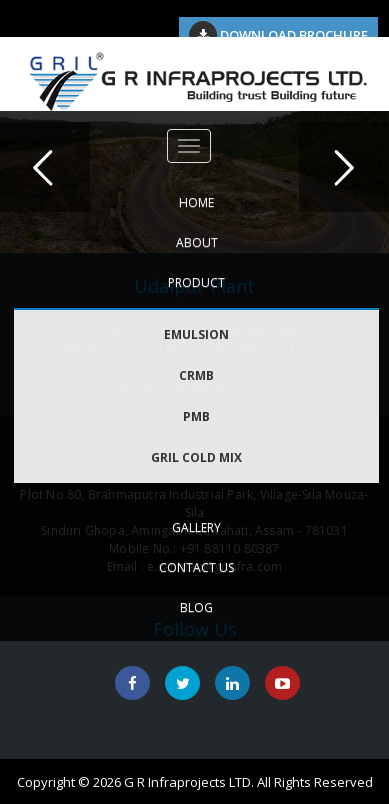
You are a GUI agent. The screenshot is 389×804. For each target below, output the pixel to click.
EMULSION (196, 334)
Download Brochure (278, 35)
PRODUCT (196, 282)
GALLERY (196, 527)
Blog (196, 607)
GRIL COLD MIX (196, 457)
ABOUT (197, 242)
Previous (45, 167)
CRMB (196, 375)
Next (344, 167)
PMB (196, 416)
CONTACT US (196, 567)
